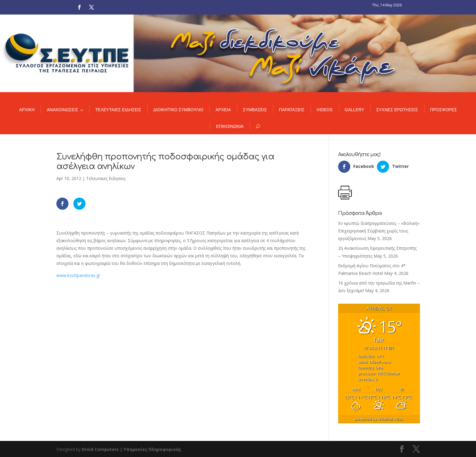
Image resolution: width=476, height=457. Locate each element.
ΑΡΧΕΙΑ (223, 110)
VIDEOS (325, 110)
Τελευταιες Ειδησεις (106, 178)
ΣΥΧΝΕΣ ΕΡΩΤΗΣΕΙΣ (397, 110)
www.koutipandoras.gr (78, 275)
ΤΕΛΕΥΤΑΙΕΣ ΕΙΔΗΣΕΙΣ (118, 110)
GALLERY (355, 110)
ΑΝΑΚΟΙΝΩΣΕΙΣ (62, 110)
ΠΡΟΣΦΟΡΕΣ (444, 110)
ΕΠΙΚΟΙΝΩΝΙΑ (230, 126)
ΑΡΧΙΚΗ (27, 110)
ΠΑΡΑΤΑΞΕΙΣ (292, 110)
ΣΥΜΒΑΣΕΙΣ (255, 110)
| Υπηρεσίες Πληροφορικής (151, 449)
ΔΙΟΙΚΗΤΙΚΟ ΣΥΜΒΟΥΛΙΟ (178, 110)
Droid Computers (100, 449)
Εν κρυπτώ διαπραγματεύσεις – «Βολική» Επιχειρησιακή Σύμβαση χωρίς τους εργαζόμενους (379, 231)
